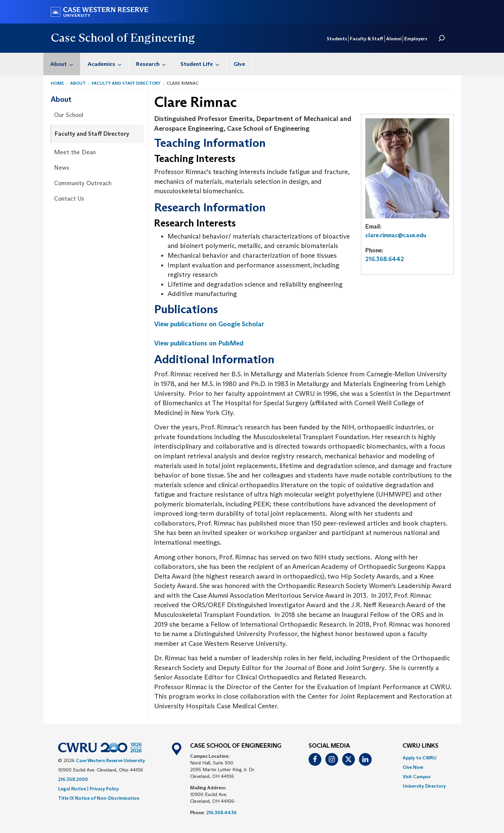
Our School (69, 115)
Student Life (203, 64)
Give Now (413, 767)
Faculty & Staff (366, 39)
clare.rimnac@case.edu (396, 235)
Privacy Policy (104, 789)
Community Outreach (83, 183)
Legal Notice (72, 789)
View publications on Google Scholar (209, 324)
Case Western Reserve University (110, 760)
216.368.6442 (385, 259)
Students (337, 39)
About (65, 64)
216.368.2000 (73, 779)
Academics (108, 64)
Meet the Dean (75, 152)
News (62, 168)
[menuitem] (62, 64)
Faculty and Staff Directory (126, 83)
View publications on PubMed (199, 343)
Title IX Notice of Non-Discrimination (99, 798)
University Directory (424, 786)
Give (239, 64)
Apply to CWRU (420, 758)
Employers (416, 39)
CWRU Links (421, 746)
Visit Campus (417, 777)
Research (154, 64)
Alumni (394, 39)
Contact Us (69, 199)
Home (57, 83)
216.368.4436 (221, 813)
